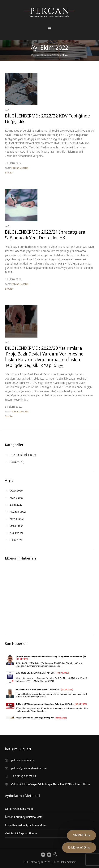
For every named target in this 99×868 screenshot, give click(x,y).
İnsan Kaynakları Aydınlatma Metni (26, 825)
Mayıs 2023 (17, 498)
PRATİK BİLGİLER (21, 455)
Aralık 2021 (17, 533)
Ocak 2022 (16, 526)
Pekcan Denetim (41, 55)
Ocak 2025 (16, 491)
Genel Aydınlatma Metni (19, 809)
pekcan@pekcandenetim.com (29, 768)
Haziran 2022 (18, 512)
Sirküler (9, 173)
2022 (56, 55)
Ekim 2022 (16, 505)
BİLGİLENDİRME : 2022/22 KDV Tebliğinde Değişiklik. (47, 119)
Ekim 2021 (16, 540)
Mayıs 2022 (17, 519)
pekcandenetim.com (23, 760)
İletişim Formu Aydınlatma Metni (24, 817)
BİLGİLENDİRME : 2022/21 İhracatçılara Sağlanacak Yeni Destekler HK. (45, 235)
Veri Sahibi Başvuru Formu (21, 833)
